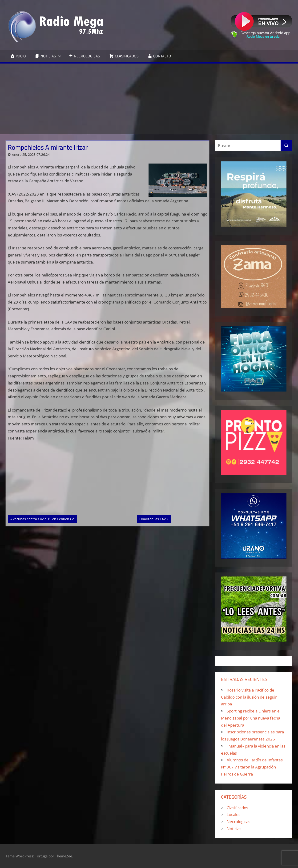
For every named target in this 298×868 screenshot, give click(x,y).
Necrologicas (238, 822)
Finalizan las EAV (154, 519)
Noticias (234, 829)
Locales (234, 814)
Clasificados (237, 808)
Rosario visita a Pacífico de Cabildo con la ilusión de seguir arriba (249, 697)
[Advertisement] (149, 99)
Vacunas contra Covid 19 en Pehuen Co (43, 519)
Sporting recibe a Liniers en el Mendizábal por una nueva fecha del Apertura (251, 718)
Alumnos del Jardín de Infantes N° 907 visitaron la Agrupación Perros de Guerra (252, 767)
